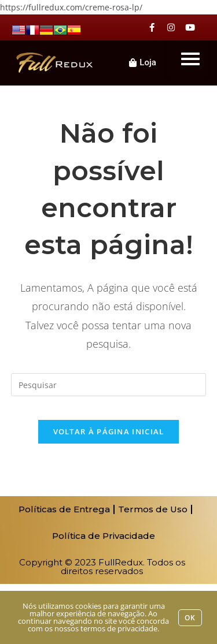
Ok (190, 618)
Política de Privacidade (104, 536)
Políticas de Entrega (64, 509)
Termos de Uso (153, 509)
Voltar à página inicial (109, 431)
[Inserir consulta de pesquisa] (109, 385)
